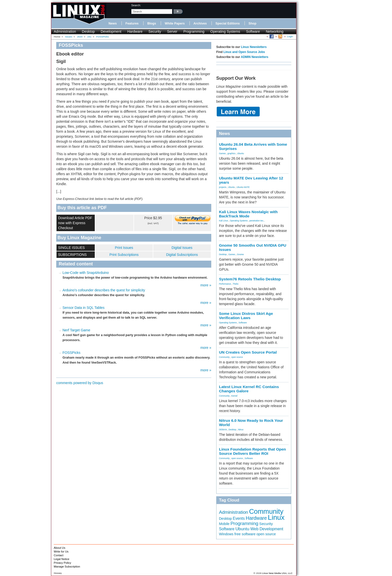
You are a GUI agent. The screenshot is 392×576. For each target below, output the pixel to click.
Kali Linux (223, 221)
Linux (276, 517)
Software (253, 31)
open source (237, 357)
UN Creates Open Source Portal (248, 352)
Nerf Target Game (76, 330)
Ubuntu (241, 153)
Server (172, 31)
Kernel (234, 396)
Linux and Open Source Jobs (244, 52)
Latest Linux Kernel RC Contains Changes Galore (249, 389)
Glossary (58, 573)
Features (132, 23)
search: (136, 5)
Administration (65, 31)
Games (222, 153)
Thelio (236, 284)
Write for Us (61, 552)
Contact (59, 555)
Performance (225, 284)
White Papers (175, 23)
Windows (226, 534)
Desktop (88, 31)
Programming (194, 31)
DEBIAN (223, 430)
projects (223, 187)
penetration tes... (257, 221)
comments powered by (80, 383)
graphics (231, 153)
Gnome (240, 254)
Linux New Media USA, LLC (277, 573)
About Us (59, 548)
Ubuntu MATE (243, 187)
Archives (200, 23)
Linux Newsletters (254, 47)
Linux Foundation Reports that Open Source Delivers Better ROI (252, 451)
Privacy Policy (62, 563)
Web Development (267, 529)
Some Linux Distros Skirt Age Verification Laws (246, 316)
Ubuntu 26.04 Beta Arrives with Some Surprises (253, 146)
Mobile (224, 524)
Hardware (135, 31)
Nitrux (241, 430)
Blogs (152, 23)
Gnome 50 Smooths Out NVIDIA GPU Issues (253, 247)
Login (290, 36)
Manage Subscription (67, 567)
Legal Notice (61, 559)
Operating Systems (225, 31)
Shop (252, 23)
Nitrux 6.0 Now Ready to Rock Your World (251, 423)
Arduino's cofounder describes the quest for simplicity (104, 290)
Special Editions (228, 23)
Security (155, 31)
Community (224, 357)
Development (111, 31)
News (113, 23)
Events (239, 518)
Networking (274, 31)
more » (206, 285)
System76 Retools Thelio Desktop (250, 279)
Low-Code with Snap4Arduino (86, 273)
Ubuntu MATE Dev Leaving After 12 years (251, 180)
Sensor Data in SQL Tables (83, 308)
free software (245, 534)
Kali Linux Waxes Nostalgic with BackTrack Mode (248, 214)
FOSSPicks (71, 353)
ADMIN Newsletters (254, 57)
